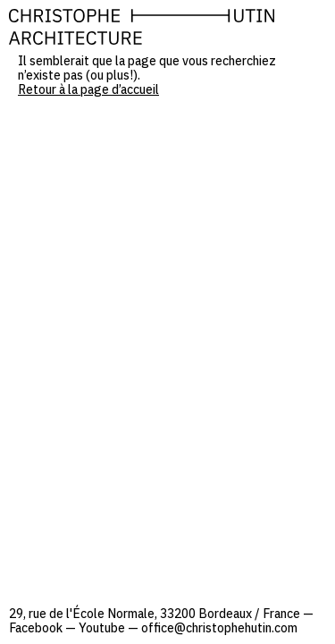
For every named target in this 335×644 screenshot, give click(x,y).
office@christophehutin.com (219, 628)
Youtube (102, 628)
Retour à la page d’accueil (88, 89)
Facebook (36, 628)
